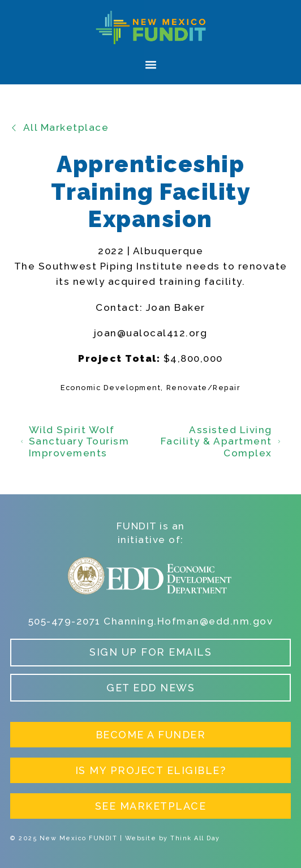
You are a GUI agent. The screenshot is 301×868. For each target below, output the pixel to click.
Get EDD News (150, 688)
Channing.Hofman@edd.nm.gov (188, 621)
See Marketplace (151, 806)
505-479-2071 (64, 621)
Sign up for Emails (150, 652)
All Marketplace (59, 127)
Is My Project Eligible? (151, 770)
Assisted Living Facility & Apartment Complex (221, 441)
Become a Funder (151, 735)
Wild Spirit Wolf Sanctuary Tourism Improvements (75, 441)
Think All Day (195, 838)
